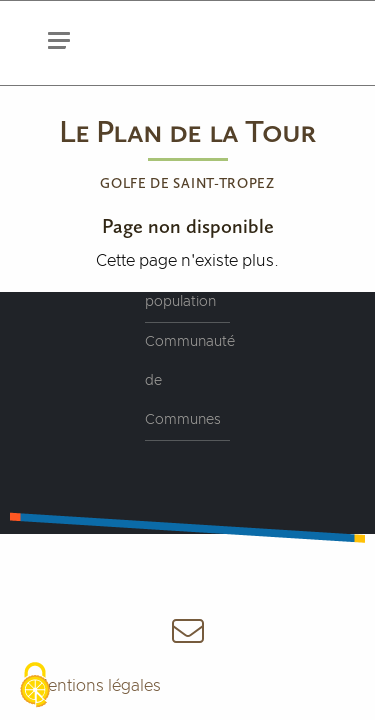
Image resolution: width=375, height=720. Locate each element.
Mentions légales (97, 686)
